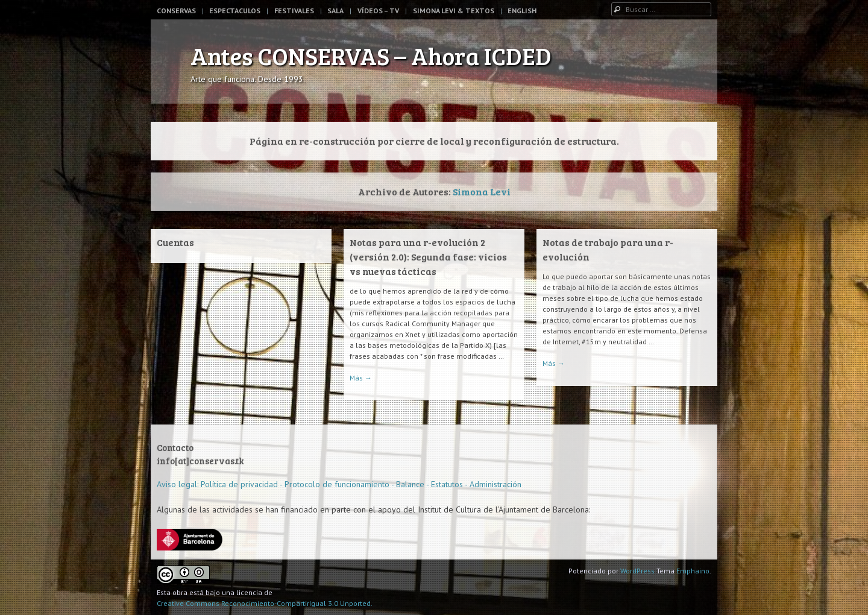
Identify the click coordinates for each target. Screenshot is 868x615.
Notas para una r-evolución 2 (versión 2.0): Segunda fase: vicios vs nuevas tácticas (428, 257)
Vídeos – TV (378, 11)
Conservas (176, 11)
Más (361, 378)
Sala (335, 11)
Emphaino (693, 571)
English (522, 11)
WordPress (637, 571)
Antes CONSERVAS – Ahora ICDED (371, 55)
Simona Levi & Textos (454, 11)
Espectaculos (235, 11)
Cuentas (175, 242)
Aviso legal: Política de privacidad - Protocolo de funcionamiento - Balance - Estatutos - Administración (339, 484)
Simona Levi (482, 191)
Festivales (294, 11)
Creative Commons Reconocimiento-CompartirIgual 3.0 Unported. (265, 603)
